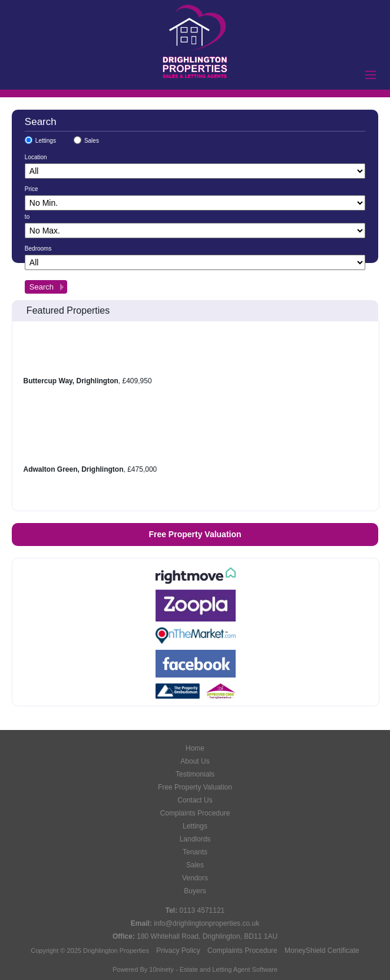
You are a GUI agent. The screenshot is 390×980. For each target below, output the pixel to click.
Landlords (195, 839)
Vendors (195, 878)
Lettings (46, 141)
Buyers (195, 891)
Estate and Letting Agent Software (229, 969)
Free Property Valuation (195, 534)
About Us (195, 761)
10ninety (161, 969)
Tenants (195, 852)
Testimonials (195, 774)
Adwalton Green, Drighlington (74, 469)
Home (195, 748)
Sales (92, 141)
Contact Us (195, 800)
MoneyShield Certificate (322, 951)
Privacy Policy (178, 951)
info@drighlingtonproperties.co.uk (206, 923)
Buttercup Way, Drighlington (71, 381)
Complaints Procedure (195, 813)
